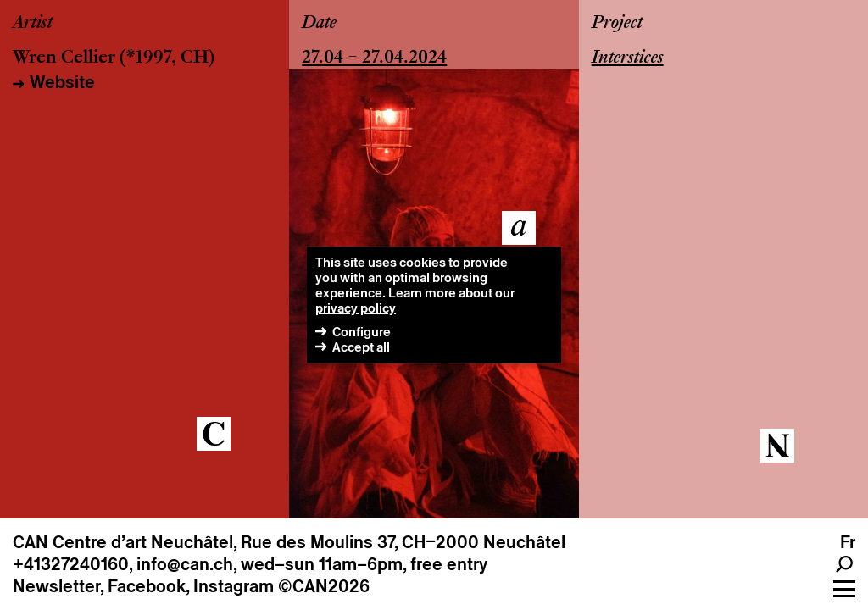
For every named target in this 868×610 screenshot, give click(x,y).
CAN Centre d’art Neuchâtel (123, 542)
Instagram (234, 586)
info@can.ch (185, 564)
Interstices (628, 58)
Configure (362, 332)
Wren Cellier (64, 58)
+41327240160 (71, 564)
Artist (33, 24)
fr (848, 542)
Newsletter (56, 586)
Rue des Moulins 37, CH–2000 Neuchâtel (403, 542)
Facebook (147, 586)
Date (319, 24)
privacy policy (356, 308)
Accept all (361, 347)
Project (617, 24)
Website (62, 82)
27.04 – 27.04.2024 (374, 58)
